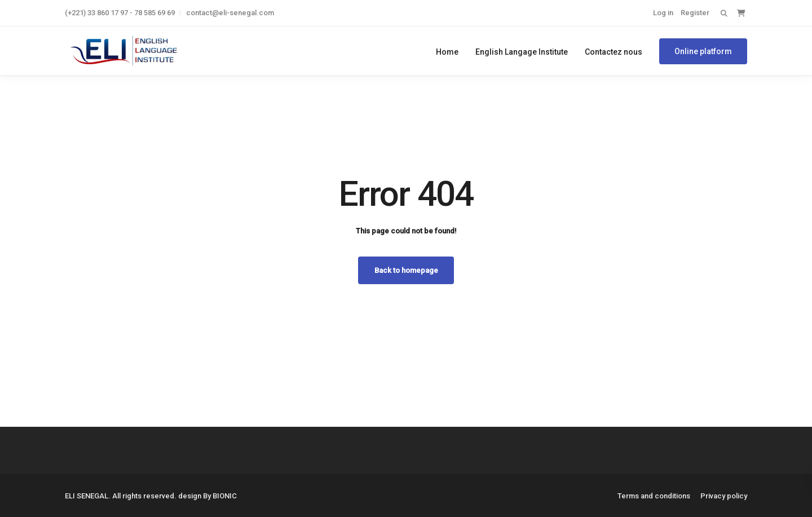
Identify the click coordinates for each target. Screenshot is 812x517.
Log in (663, 13)
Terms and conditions (654, 496)
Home (447, 52)
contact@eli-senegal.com (230, 13)
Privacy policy (724, 496)
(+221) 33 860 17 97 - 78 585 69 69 (120, 13)
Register (695, 13)
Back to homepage (406, 270)
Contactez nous (614, 52)
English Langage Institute (522, 52)
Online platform (703, 51)
